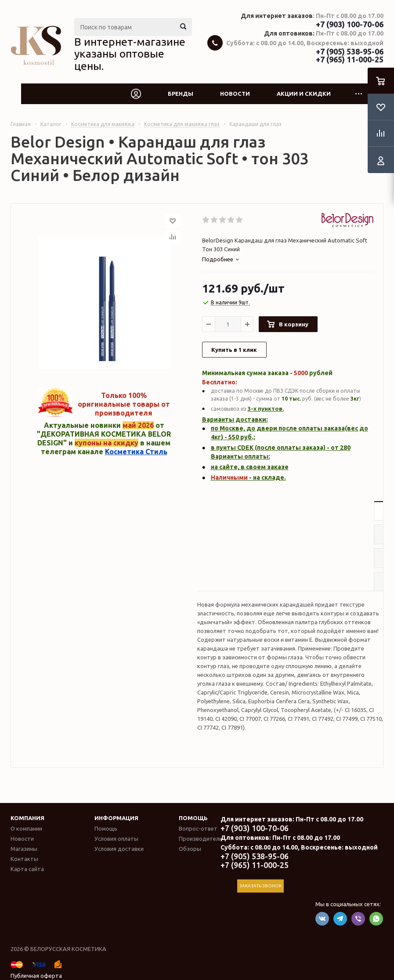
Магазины (24, 849)
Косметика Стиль (136, 452)
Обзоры (190, 849)
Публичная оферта (36, 976)
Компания (27, 818)
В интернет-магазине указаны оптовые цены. (130, 54)
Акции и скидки (304, 94)
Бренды (181, 94)
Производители (201, 839)
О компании (26, 828)
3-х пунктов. (266, 409)
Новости (235, 94)
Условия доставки (119, 849)
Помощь (193, 818)
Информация (116, 818)
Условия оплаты (116, 839)
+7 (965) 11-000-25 (350, 59)
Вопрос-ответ (198, 828)
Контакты (24, 859)
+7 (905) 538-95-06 (350, 51)
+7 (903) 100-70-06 (350, 24)
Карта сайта (27, 869)
